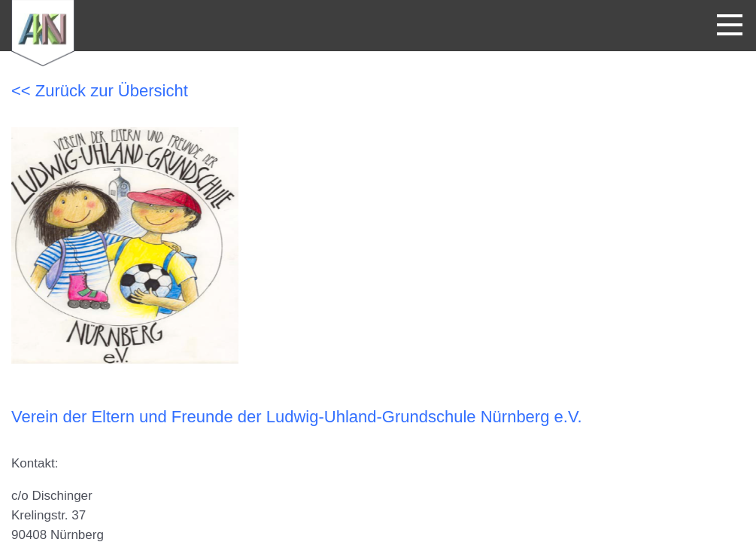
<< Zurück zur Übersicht (100, 91)
